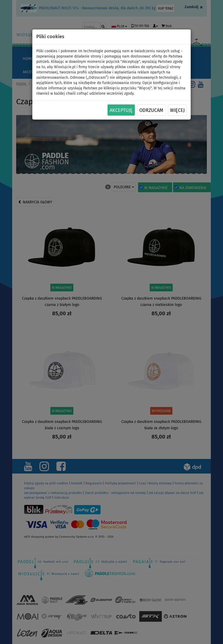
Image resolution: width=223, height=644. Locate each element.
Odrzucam (151, 110)
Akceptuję (121, 110)
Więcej (177, 110)
